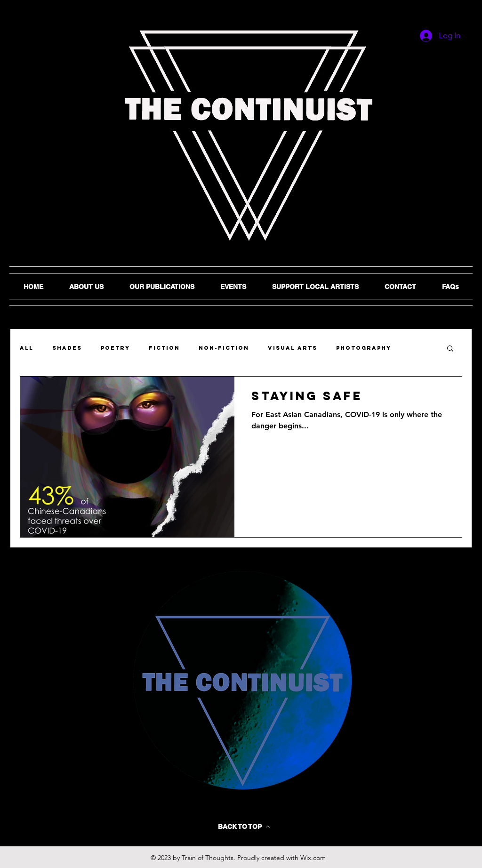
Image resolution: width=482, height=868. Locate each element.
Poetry (115, 348)
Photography (364, 348)
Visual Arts (293, 348)
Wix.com (313, 858)
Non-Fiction (224, 348)
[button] (450, 349)
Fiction (164, 348)
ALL (27, 348)
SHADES (67, 348)
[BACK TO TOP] (244, 827)
